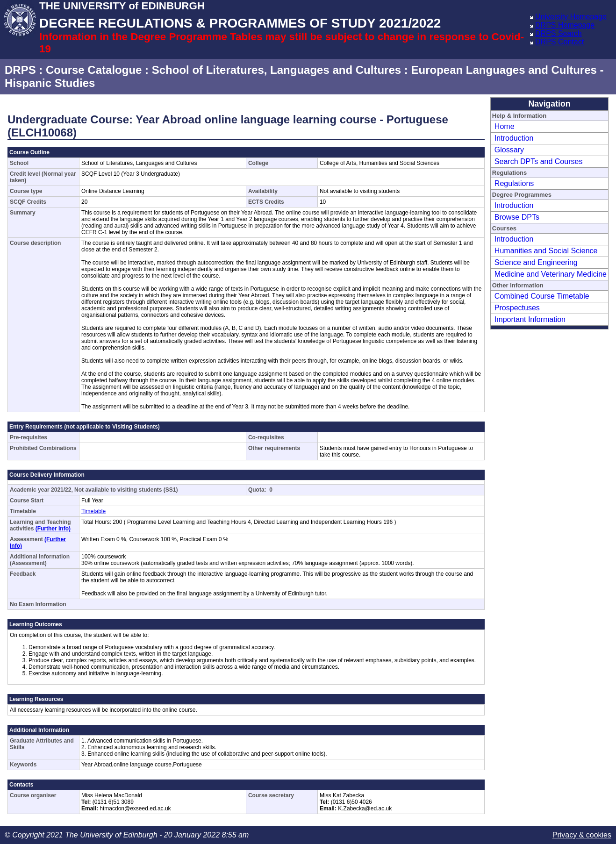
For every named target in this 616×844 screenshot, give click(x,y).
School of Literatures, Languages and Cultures (276, 70)
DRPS (20, 70)
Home (505, 126)
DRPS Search (559, 33)
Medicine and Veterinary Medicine (551, 274)
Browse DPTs (517, 217)
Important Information (530, 319)
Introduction (514, 138)
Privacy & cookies (582, 835)
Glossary (509, 150)
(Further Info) (53, 529)
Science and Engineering (536, 262)
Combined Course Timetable (542, 296)
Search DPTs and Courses (539, 161)
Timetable (93, 511)
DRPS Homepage (565, 25)
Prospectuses (517, 308)
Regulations (514, 183)
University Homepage (571, 17)
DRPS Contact (559, 42)
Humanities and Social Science (546, 251)
